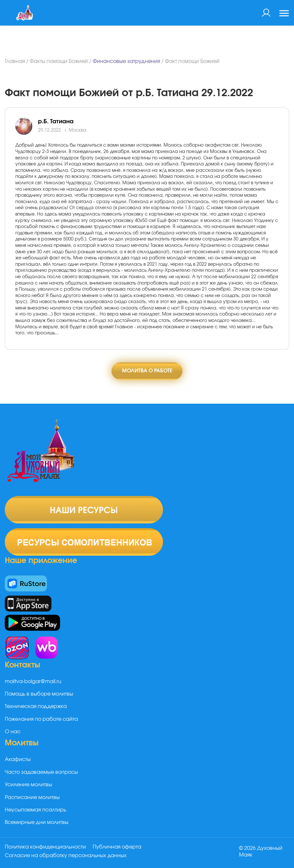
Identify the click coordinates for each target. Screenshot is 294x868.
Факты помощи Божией (59, 61)
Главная (15, 61)
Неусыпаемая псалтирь (35, 811)
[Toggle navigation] (284, 14)
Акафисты (18, 761)
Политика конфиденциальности (45, 849)
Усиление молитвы (28, 787)
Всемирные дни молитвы (37, 824)
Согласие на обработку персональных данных (66, 856)
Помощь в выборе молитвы (39, 696)
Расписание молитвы (32, 799)
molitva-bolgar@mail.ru (33, 683)
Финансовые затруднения (126, 61)
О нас (13, 734)
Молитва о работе (147, 371)
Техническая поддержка (36, 708)
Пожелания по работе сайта (41, 721)
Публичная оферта (119, 849)
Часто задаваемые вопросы (41, 774)
